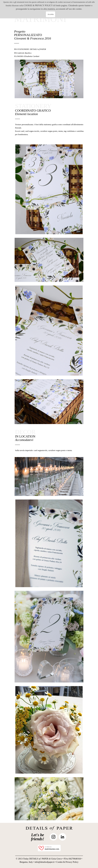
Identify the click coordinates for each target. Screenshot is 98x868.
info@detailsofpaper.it (44, 862)
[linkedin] (62, 837)
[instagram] (53, 837)
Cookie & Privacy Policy (67, 862)
